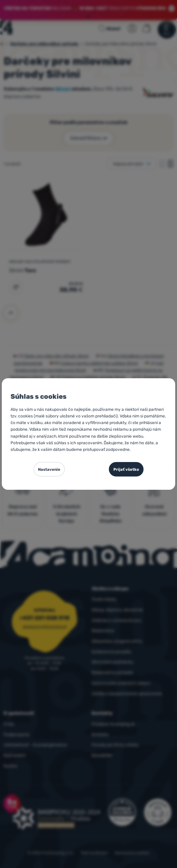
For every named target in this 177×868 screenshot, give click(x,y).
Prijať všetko (126, 469)
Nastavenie (49, 469)
